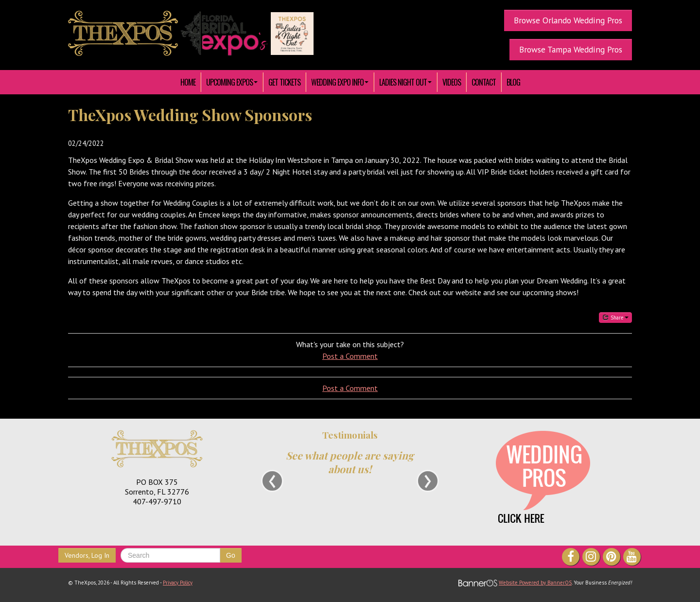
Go (231, 555)
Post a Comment (350, 356)
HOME (188, 82)
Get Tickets (284, 82)
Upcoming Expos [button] (232, 82)
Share (615, 317)
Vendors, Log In (87, 555)
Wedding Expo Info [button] (340, 82)
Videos (452, 82)
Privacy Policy (178, 583)
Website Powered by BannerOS (535, 583)
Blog (513, 82)
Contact (484, 82)
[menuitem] (188, 82)
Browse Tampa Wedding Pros (571, 49)
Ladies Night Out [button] (405, 82)
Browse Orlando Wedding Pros (568, 20)
